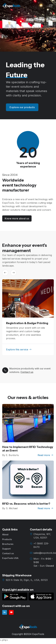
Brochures (8, 544)
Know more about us (17, 218)
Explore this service (19, 349)
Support (6, 549)
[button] (5, 273)
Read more (45, 455)
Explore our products (22, 107)
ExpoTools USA (10, 558)
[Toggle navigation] (51, 6)
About (5, 534)
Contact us (27, 372)
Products (7, 539)
